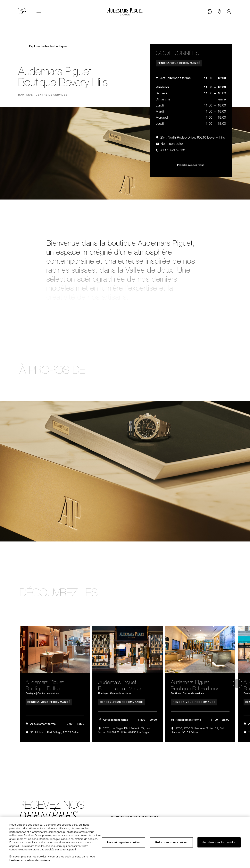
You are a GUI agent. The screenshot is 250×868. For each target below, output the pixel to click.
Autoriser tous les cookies (219, 842)
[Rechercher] (210, 12)
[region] (125, 842)
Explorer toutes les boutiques (48, 46)
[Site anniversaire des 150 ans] (22, 12)
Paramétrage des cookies (124, 842)
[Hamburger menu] (39, 12)
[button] (210, 12)
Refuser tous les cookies (171, 842)
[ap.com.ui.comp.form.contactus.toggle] (169, 144)
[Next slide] (237, 684)
